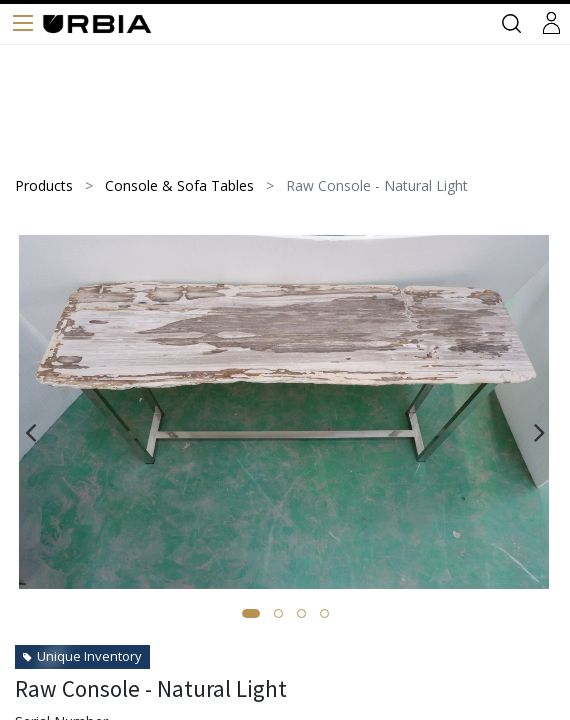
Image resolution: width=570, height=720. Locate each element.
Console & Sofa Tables (179, 185)
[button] (251, 613)
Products (44, 185)
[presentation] (30, 432)
